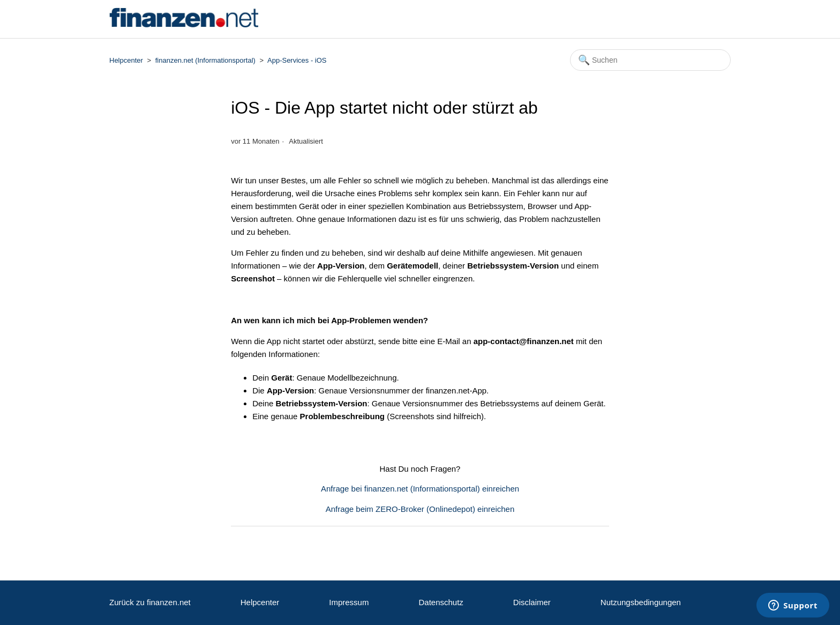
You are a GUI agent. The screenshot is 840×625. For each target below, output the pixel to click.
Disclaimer (532, 602)
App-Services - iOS (297, 60)
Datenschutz (441, 602)
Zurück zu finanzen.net (150, 602)
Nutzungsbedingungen (641, 602)
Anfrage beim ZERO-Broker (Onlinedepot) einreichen (420, 509)
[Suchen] (650, 60)
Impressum (349, 602)
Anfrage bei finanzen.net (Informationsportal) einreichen (420, 489)
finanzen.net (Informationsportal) (205, 60)
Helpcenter (126, 60)
